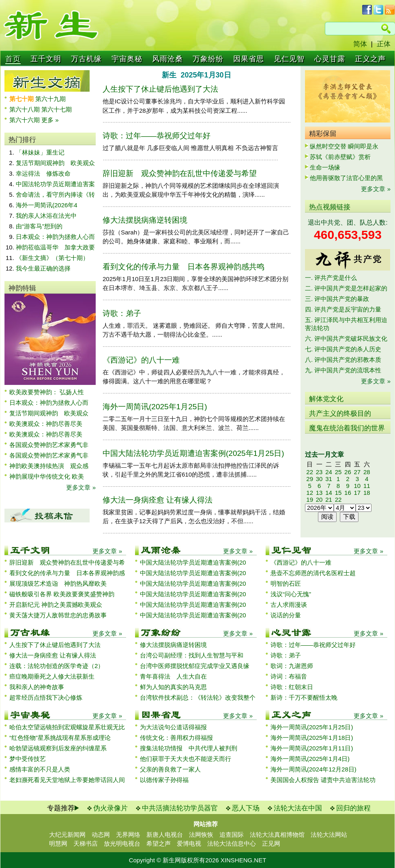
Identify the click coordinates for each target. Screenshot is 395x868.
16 (348, 493)
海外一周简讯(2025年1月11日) (312, 748)
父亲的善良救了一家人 (170, 769)
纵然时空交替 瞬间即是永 (344, 146)
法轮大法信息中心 (232, 843)
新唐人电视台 (165, 835)
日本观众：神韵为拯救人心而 (55, 237)
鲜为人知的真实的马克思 (173, 687)
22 (310, 472)
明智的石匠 (286, 583)
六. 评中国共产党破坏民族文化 (346, 338)
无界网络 (128, 835)
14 (329, 493)
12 (310, 493)
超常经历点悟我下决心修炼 (46, 697)
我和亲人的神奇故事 (37, 687)
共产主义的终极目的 (340, 414)
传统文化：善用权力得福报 (176, 738)
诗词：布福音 (289, 676)
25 (338, 472)
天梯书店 (86, 843)
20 (319, 500)
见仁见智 (289, 59)
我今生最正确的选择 (43, 268)
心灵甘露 (330, 59)
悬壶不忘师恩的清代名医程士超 (313, 573)
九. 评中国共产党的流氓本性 (343, 370)
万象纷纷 (208, 59)
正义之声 (370, 59)
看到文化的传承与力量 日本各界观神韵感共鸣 (184, 267)
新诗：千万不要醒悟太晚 (304, 697)
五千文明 (46, 59)
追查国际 (232, 835)
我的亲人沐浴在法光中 (46, 216)
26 (348, 472)
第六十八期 (25, 109)
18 (367, 493)
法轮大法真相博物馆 (277, 835)
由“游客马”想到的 (39, 226)
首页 (13, 59)
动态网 (101, 835)
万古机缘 (86, 59)
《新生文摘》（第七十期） (52, 258)
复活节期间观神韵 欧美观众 (55, 163)
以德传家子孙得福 (164, 780)
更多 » (50, 120)
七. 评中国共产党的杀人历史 (343, 349)
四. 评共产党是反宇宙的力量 (343, 309)
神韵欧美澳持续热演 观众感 (49, 466)
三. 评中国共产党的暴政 (337, 299)
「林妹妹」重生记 (40, 152)
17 (357, 493)
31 (329, 479)
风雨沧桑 (167, 59)
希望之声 (159, 843)
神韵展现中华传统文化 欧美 (47, 476)
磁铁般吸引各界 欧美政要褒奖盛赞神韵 (62, 594)
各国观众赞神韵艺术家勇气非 (49, 445)
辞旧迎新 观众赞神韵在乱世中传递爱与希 (67, 562)
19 (310, 500)
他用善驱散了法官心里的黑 (346, 178)
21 (329, 500)
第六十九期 (50, 99)
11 (367, 486)
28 (367, 472)
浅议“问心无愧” (291, 594)
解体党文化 (326, 399)
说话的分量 (286, 615)
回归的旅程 (353, 808)
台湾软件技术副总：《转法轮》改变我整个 (198, 697)
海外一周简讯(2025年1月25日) (155, 407)
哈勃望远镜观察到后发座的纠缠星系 (58, 748)
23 (319, 472)
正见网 (271, 843)
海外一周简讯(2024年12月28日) (313, 769)
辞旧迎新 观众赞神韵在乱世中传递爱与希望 (180, 173)
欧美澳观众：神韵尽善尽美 (49, 424)
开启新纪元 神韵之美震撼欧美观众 (56, 605)
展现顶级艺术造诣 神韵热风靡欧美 (58, 583)
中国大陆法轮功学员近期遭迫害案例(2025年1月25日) (193, 453)
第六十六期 (25, 120)
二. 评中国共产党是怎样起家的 (346, 288)
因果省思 (249, 59)
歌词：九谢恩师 (292, 666)
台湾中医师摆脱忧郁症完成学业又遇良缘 (195, 666)
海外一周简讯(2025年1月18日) (312, 738)
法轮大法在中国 (298, 808)
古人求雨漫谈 (289, 605)
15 (338, 493)
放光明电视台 (122, 843)
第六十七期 (57, 109)
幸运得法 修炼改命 (43, 173)
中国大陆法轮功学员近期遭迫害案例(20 (193, 562)
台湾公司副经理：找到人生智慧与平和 (192, 655)
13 (319, 493)
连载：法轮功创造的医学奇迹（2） (57, 666)
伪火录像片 (111, 808)
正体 (384, 44)
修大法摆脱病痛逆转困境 (145, 220)
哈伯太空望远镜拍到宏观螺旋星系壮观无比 (67, 727)
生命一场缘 (325, 167)
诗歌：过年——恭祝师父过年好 (157, 136)
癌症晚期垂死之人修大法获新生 (52, 676)
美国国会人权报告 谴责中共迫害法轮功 (323, 780)
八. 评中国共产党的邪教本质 (343, 360)
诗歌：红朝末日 (292, 687)
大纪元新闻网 (67, 835)
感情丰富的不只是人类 (40, 769)
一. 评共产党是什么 (331, 278)
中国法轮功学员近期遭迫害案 (55, 184)
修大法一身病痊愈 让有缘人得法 (158, 500)
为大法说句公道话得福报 (173, 727)
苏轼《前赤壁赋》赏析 (340, 157)
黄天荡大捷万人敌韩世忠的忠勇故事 (58, 615)
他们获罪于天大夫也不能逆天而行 (186, 759)
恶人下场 (246, 808)
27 (357, 472)
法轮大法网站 (329, 835)
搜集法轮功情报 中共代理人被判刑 (189, 748)
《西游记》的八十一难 (141, 360)
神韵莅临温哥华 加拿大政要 (55, 247)
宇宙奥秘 (127, 59)
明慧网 (58, 843)
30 (319, 479)
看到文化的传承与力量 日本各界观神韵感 (67, 573)
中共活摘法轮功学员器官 (180, 808)
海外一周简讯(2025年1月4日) (310, 759)
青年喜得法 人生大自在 (173, 676)
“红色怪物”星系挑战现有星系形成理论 (60, 738)
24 (329, 472)
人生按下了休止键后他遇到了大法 (160, 89)
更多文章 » (81, 487)
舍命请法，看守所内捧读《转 (55, 194)
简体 (360, 44)
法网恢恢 (201, 835)
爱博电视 (189, 843)
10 (357, 486)
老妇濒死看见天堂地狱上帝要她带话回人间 (67, 780)
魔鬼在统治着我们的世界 (347, 428)
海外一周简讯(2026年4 (47, 205)
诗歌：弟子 (122, 313)
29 (310, 479)
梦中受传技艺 (28, 759)
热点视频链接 (330, 207)
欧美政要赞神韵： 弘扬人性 (47, 392)
